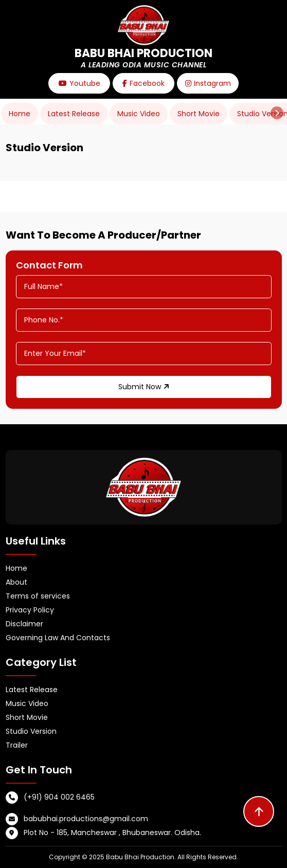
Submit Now (144, 387)
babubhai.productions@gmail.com (86, 819)
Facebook (143, 83)
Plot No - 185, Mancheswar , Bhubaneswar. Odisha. (112, 833)
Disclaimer (24, 624)
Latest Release (74, 114)
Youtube (79, 83)
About (16, 582)
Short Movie (199, 114)
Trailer (17, 745)
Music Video (139, 114)
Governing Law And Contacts (58, 638)
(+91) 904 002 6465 (59, 797)
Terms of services (38, 596)
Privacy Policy (30, 610)
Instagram (208, 83)
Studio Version (31, 731)
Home (20, 114)
